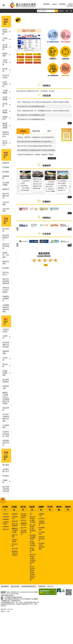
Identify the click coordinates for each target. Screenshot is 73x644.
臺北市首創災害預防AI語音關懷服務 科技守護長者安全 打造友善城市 (37, 142)
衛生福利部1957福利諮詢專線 (42, 546)
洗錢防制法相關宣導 (6, 299)
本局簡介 (5, 508)
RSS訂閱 (70, 6)
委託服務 (5, 365)
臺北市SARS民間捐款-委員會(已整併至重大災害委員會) (33, 573)
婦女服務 (5, 70)
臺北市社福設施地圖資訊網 (6, 281)
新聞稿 (23, 131)
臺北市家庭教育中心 (6, 238)
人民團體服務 (5, 92)
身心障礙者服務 (5, 47)
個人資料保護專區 (6, 381)
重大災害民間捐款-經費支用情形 (33, 519)
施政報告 (15, 514)
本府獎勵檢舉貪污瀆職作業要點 (6, 308)
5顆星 (56, 260)
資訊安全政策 (15, 586)
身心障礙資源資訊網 (31, 50)
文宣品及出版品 (6, 330)
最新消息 (36, 131)
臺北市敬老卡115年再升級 (26, 50)
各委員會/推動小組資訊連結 (6, 345)
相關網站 (41, 508)
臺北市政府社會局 (25, 5)
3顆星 (45, 260)
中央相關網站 (42, 533)
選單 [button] (4, 5)
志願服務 (5, 481)
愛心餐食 (6, 465)
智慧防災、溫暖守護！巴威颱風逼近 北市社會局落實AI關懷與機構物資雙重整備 (37, 137)
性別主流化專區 (6, 76)
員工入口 (50, 586)
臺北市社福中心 (6, 274)
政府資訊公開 (6, 387)
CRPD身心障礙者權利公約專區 (6, 418)
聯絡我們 (68, 508)
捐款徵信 (32, 508)
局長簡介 (6, 514)
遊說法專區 (6, 409)
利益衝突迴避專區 (5, 373)
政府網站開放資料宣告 (29, 586)
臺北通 (70, 4)
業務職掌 (6, 519)
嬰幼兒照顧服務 (5, 32)
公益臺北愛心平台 (6, 470)
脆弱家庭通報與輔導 (5, 126)
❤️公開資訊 (6, 322)
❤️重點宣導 (6, 221)
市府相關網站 (42, 529)
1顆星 (34, 260)
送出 (42, 265)
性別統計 (24, 520)
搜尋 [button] (57, 11)
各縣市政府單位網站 (42, 539)
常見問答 (50, 508)
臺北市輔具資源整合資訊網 (6, 489)
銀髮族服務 (5, 55)
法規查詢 (42, 519)
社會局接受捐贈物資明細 (33, 537)
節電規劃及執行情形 (6, 443)
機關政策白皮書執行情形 (15, 530)
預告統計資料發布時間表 (24, 516)
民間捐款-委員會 (32, 550)
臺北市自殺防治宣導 (6, 196)
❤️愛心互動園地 (6, 456)
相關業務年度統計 (24, 524)
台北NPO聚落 (6, 203)
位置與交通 (42, 586)
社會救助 (5, 39)
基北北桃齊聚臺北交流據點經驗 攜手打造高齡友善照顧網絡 (36, 150)
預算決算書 (15, 545)
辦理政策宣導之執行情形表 (15, 553)
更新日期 (3, 609)
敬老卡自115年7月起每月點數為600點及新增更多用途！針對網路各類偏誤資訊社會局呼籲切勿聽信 (37, 146)
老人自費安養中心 (5, 143)
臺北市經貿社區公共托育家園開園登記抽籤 (31, 119)
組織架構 (6, 517)
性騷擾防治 (5, 118)
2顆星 (40, 260)
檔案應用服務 (6, 352)
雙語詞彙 (59, 508)
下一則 (70, 187)
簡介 (31, 514)
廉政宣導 (6, 189)
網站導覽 (46, 4)
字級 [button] (67, 11)
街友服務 (5, 105)
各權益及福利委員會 (42, 523)
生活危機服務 (5, 111)
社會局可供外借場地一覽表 (6, 434)
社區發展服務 (5, 98)
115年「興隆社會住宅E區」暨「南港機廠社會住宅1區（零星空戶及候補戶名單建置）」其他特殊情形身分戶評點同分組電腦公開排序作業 (44, 111)
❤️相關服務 (6, 22)
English (54, 4)
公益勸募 (5, 359)
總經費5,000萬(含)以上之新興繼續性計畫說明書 (6, 398)
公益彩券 (5, 337)
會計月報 (15, 549)
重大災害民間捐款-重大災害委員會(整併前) (33, 559)
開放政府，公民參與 (6, 255)
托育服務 (6, 167)
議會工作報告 (15, 536)
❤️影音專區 (6, 155)
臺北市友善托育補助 (6, 246)
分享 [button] (71, 11)
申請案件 (6, 476)
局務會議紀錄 (15, 518)
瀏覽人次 (3, 611)
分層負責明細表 (6, 523)
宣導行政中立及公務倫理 (6, 290)
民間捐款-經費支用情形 (33, 544)
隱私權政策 (5, 586)
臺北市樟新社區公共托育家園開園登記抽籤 (31, 115)
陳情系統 (62, 4)
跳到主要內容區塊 (1, 1)
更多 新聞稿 (52, 158)
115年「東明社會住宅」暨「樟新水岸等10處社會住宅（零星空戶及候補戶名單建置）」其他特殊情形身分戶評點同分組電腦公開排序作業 (44, 102)
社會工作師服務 (5, 84)
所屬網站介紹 (42, 515)
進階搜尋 (61, 11)
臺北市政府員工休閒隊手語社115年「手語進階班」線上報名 (36, 91)
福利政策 (6, 527)
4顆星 (50, 260)
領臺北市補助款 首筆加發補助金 (30, 50)
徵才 (49, 131)
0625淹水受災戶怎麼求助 (25, 50)
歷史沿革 (6, 529)
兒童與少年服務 (5, 62)
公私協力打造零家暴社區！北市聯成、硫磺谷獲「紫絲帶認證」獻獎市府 (37, 155)
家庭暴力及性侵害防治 (6, 134)
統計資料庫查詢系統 (24, 532)
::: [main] (1, 14)
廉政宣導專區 (6, 263)
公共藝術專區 (6, 426)
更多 (70, 123)
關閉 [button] (3, 499)
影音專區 (6, 268)
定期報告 (14, 508)
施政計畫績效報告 (15, 525)
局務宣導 (6, 163)
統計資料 (23, 508)
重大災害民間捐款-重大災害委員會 (33, 529)
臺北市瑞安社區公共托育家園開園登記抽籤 (31, 106)
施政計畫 (15, 521)
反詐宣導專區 (6, 210)
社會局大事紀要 (15, 540)
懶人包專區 (6, 230)
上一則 (18, 187)
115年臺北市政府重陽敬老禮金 (28, 50)
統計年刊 (24, 528)
